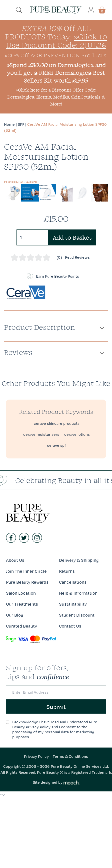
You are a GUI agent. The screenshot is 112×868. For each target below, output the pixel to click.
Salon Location (21, 593)
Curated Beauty (21, 626)
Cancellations (73, 582)
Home (9, 124)
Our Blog (15, 615)
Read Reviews (77, 257)
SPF (21, 124)
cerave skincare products (57, 423)
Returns (67, 571)
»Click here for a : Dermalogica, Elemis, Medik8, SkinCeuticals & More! (56, 97)
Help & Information (78, 593)
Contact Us (70, 626)
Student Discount (77, 615)
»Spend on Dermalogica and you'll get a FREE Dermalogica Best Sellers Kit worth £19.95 (56, 73)
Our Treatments (22, 604)
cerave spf (56, 445)
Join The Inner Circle (26, 571)
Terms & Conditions (70, 756)
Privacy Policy (36, 756)
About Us (15, 560)
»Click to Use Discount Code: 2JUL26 (56, 41)
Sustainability (73, 604)
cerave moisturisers (41, 434)
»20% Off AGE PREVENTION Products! (56, 55)
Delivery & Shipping (79, 560)
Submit (56, 707)
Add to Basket (72, 237)
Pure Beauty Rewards (27, 582)
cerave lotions (77, 434)
